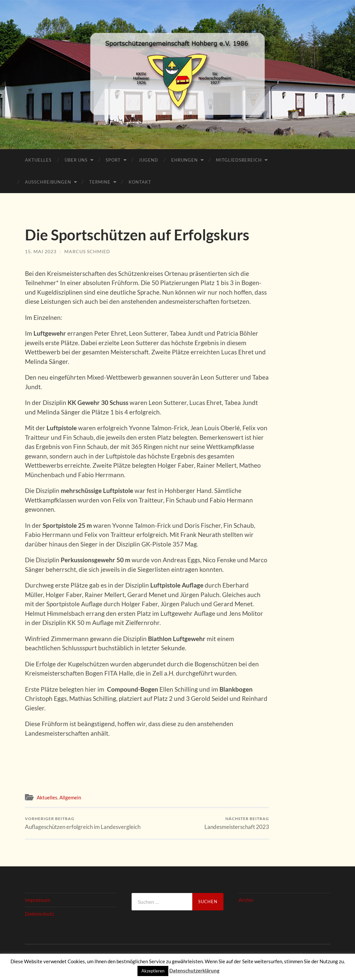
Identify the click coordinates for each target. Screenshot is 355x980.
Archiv (246, 900)
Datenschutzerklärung (194, 970)
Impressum (38, 900)
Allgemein (70, 797)
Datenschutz (39, 913)
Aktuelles (38, 160)
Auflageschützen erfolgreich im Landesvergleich (83, 823)
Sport (113, 160)
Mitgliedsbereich (239, 160)
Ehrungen (185, 160)
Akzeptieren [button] (153, 971)
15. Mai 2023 (41, 251)
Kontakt (140, 182)
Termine (100, 182)
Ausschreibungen (48, 182)
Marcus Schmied (87, 251)
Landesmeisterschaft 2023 (237, 823)
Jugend (148, 160)
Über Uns (76, 160)
